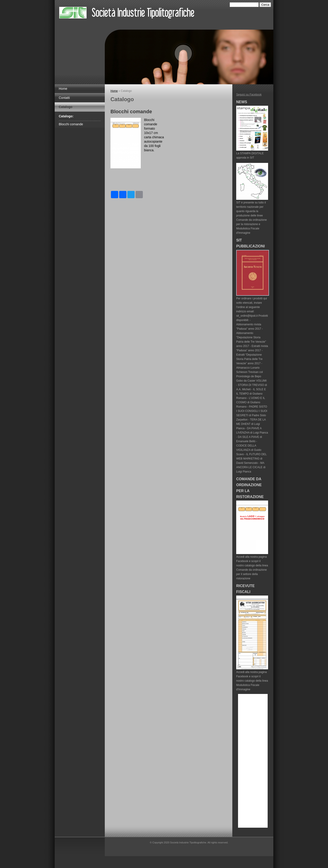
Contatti (64, 98)
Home (63, 89)
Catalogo (66, 107)
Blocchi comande (71, 124)
